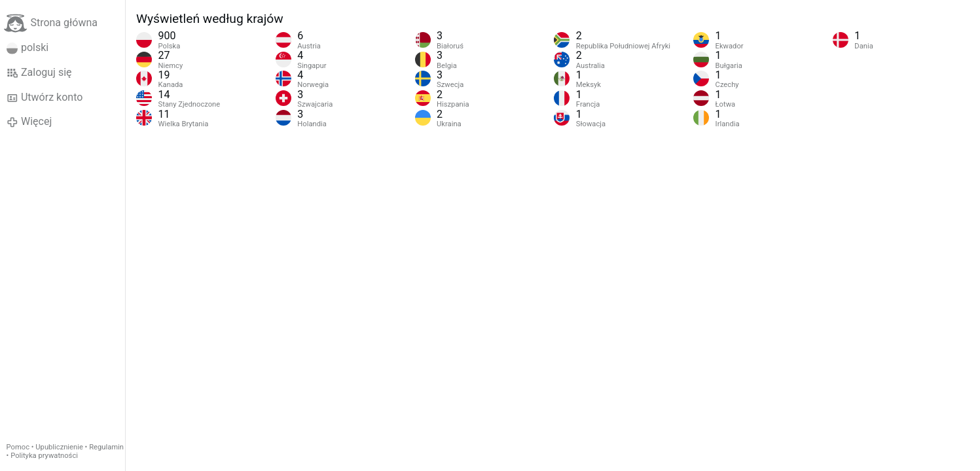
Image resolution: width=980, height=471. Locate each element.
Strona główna (51, 23)
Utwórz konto (45, 97)
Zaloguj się (39, 73)
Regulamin (106, 447)
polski (28, 48)
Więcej (29, 122)
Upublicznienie (59, 447)
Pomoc (18, 447)
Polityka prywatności (44, 456)
